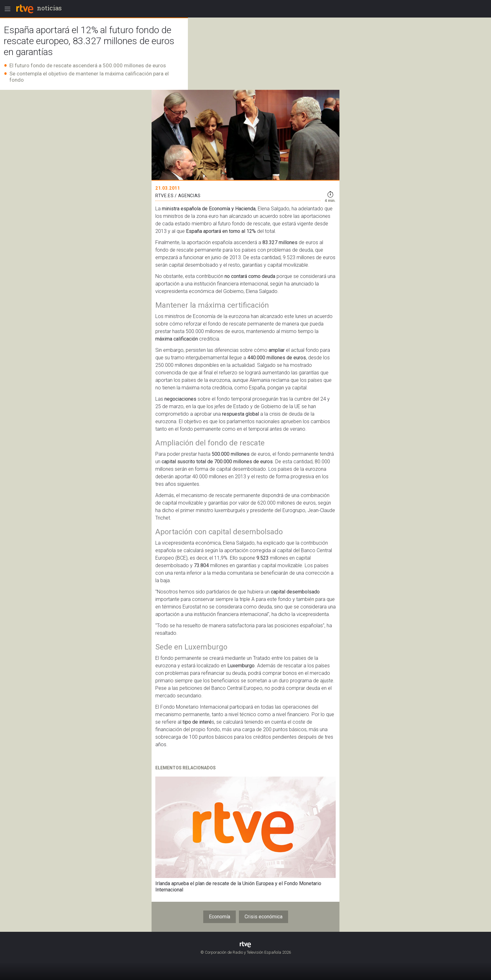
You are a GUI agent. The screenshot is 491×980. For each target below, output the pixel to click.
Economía (220, 917)
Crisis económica (264, 917)
